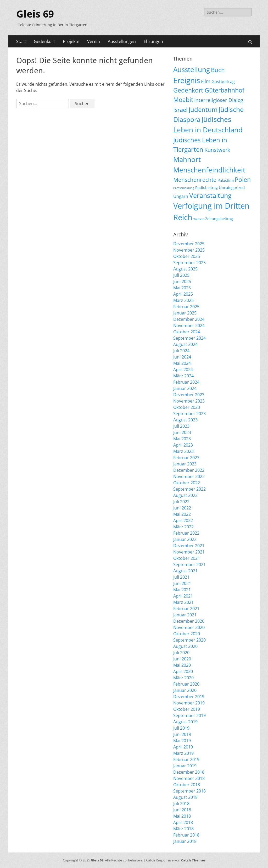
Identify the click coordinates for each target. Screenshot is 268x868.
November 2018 (189, 778)
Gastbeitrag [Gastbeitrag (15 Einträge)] (223, 82)
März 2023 (183, 451)
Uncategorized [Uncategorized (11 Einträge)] (232, 187)
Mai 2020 (182, 665)
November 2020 (189, 627)
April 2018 (183, 822)
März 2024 (183, 376)
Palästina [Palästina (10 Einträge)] (226, 180)
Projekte (71, 41)
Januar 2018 (185, 841)
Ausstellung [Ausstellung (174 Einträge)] (192, 70)
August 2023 (185, 420)
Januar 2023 (185, 464)
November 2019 (189, 703)
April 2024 (183, 370)
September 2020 (189, 640)
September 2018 (189, 791)
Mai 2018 (182, 816)
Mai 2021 (182, 590)
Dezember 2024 (189, 319)
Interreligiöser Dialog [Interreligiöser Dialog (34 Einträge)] (219, 100)
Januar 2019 (185, 766)
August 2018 (185, 797)
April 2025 (183, 294)
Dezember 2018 (189, 772)
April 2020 (183, 671)
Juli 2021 (181, 577)
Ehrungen (153, 41)
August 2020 (185, 646)
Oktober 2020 (187, 634)
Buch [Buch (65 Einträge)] (218, 70)
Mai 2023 (182, 439)
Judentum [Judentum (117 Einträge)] (203, 109)
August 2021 (185, 571)
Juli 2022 (181, 502)
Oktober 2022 (187, 483)
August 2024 (185, 344)
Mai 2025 (182, 288)
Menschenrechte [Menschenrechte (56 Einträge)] (195, 180)
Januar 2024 (185, 388)
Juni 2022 (182, 508)
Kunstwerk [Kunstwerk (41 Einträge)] (217, 150)
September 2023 (189, 414)
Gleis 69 (35, 14)
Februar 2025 (186, 307)
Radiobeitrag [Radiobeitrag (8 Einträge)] (206, 188)
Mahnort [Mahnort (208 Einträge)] (187, 159)
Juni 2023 (182, 432)
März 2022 (183, 527)
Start (21, 41)
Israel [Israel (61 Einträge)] (180, 110)
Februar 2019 (186, 759)
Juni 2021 (182, 583)
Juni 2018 (182, 810)
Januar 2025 (185, 313)
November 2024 (189, 325)
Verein (94, 41)
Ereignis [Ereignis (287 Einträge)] (187, 80)
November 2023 (189, 401)
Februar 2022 (186, 533)
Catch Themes (193, 860)
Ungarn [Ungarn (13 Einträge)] (181, 196)
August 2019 (185, 722)
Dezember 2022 (189, 470)
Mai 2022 (182, 514)
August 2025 (185, 269)
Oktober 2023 (187, 407)
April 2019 (183, 747)
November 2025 (189, 250)
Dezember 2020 (189, 621)
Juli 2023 (181, 426)
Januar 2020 (185, 690)
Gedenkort (44, 41)
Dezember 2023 (189, 395)
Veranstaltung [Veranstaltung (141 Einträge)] (210, 195)
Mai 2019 (182, 741)
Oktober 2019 (187, 709)
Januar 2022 (185, 539)
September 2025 (189, 263)
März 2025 (183, 300)
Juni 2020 (182, 659)
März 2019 (183, 753)
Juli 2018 (181, 804)
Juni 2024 (182, 357)
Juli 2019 (181, 728)
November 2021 (189, 552)
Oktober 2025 (187, 256)
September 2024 (189, 338)
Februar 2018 (186, 835)
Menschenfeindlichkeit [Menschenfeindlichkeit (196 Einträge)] (209, 170)
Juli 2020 (181, 653)
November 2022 (189, 476)
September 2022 (189, 489)
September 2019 (189, 715)
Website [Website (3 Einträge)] (199, 219)
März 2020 (183, 678)
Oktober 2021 (187, 558)
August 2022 (185, 495)
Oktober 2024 (187, 332)
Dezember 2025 (189, 244)
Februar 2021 (186, 609)
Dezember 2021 (189, 546)
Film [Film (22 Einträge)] (206, 81)
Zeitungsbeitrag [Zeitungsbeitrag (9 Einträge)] (219, 219)
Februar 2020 (186, 684)
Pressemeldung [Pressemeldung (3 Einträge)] (184, 188)
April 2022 (183, 520)
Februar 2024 (186, 382)
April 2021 (183, 596)
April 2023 (183, 445)
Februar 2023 (186, 458)
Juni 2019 (182, 734)
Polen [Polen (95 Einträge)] (243, 180)
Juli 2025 (181, 275)
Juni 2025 (182, 281)
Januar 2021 (185, 615)
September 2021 (189, 565)
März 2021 (183, 602)
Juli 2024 (181, 351)
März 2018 (183, 829)
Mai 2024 (182, 363)
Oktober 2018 (187, 785)
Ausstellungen (122, 41)
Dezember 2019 (189, 697)
